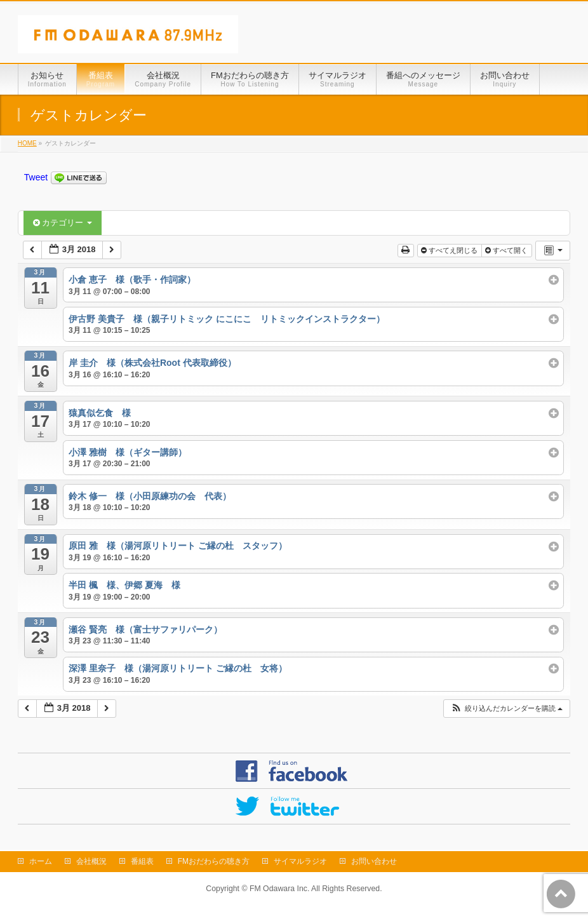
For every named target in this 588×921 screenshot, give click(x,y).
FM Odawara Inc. (279, 889)
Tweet (36, 177)
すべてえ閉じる (450, 250)
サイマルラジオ (300, 861)
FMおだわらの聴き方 (214, 861)
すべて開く (507, 250)
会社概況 (91, 861)
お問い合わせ (374, 861)
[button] (506, 709)
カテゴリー (63, 223)
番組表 (142, 861)
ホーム (41, 861)
